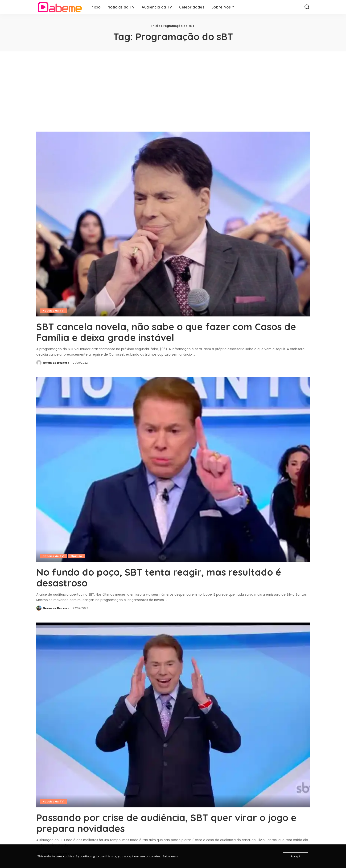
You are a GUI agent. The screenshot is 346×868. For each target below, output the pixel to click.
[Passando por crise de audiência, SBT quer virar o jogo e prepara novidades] (173, 715)
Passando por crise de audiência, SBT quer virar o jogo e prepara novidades (166, 823)
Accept (295, 856)
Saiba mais (170, 856)
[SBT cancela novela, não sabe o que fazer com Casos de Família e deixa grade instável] (173, 224)
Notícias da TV (53, 311)
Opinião (76, 556)
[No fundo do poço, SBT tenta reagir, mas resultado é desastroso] (173, 469)
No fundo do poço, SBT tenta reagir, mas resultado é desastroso (159, 577)
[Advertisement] (173, 87)
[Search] (307, 7)
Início (156, 26)
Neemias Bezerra (56, 363)
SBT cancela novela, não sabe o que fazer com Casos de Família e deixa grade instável (166, 332)
